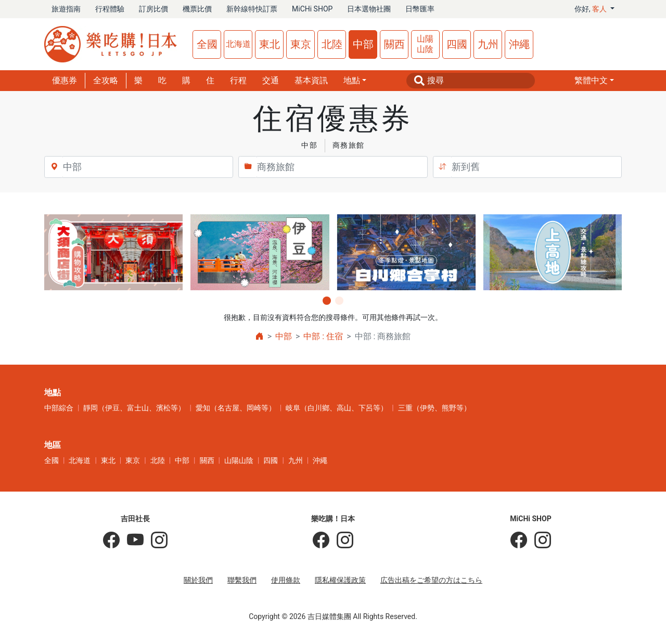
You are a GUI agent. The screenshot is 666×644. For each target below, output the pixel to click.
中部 (363, 44)
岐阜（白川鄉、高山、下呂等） (337, 408)
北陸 (332, 44)
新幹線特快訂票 (252, 9)
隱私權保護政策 (340, 580)
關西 (394, 44)
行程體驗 (110, 9)
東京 (301, 44)
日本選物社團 (369, 9)
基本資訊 (311, 80)
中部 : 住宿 (323, 336)
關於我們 (198, 580)
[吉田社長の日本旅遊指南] (111, 540)
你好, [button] (592, 9)
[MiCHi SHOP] (519, 540)
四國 (457, 44)
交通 (271, 80)
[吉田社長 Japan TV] (132, 540)
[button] (594, 81)
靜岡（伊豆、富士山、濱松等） (134, 408)
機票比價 (197, 9)
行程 (238, 80)
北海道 (238, 44)
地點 (352, 80)
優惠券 (65, 80)
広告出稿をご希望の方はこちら (431, 580)
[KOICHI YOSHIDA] (156, 540)
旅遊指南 (66, 9)
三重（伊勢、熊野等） (434, 408)
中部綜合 (59, 408)
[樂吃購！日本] (321, 540)
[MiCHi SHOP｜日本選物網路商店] (539, 540)
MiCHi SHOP (312, 9)
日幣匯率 (420, 9)
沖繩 (519, 44)
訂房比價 (153, 9)
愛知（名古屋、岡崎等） (236, 408)
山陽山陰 (425, 44)
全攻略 (106, 80)
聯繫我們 (242, 580)
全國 (207, 44)
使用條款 (286, 580)
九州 (488, 44)
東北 (270, 44)
